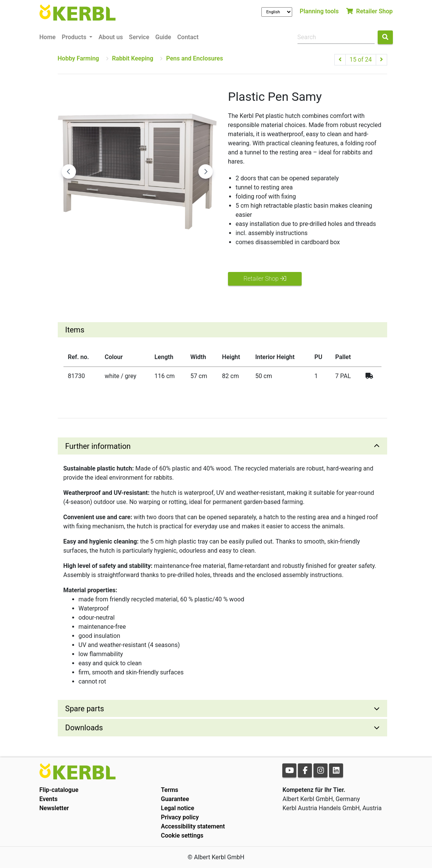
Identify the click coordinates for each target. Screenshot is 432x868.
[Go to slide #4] (195, 280)
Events (49, 799)
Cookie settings (182, 835)
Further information (98, 446)
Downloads (84, 728)
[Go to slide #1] (76, 280)
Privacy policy (180, 817)
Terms (169, 790)
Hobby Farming (78, 58)
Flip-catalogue (59, 790)
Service (139, 37)
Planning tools (319, 11)
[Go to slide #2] (116, 280)
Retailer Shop (369, 11)
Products (75, 37)
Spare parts (85, 709)
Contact (188, 37)
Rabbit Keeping (133, 58)
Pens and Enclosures (195, 58)
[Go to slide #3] (155, 280)
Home (48, 37)
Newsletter (54, 808)
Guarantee (175, 799)
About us (111, 37)
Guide (163, 37)
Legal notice (177, 808)
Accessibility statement (193, 826)
